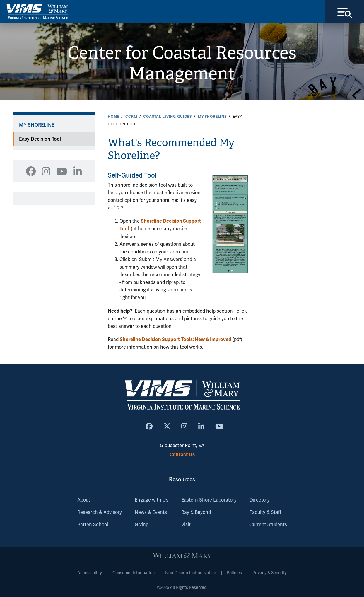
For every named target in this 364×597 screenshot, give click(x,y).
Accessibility (90, 573)
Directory (260, 500)
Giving (142, 525)
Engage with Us (152, 500)
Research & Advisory (100, 512)
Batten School (93, 525)
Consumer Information (134, 573)
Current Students (268, 525)
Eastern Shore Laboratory (209, 500)
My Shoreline (212, 117)
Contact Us (182, 454)
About (84, 500)
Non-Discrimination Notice (191, 573)
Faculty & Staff (265, 512)
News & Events (151, 512)
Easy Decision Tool (40, 139)
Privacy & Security (270, 573)
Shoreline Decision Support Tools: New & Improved (176, 339)
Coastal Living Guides (168, 117)
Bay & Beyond (196, 512)
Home (113, 117)
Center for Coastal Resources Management (182, 63)
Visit (186, 525)
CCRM (131, 117)
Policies (234, 573)
